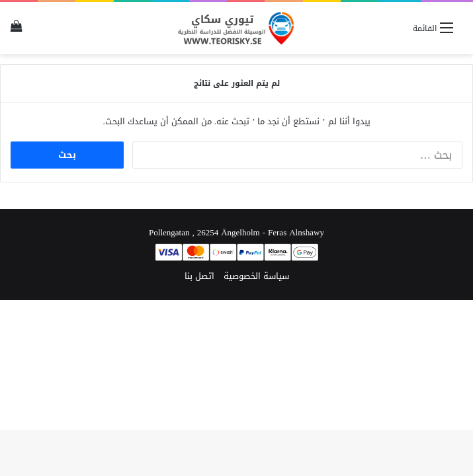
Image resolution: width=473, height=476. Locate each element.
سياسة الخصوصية (256, 276)
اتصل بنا (199, 276)
